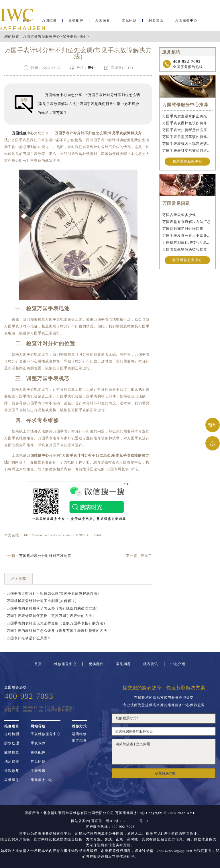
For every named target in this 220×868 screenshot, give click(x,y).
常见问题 (129, 22)
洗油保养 (12, 762)
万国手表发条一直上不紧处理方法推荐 (187, 236)
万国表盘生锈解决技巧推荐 (185, 249)
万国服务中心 (186, 22)
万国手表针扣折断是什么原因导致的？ (187, 130)
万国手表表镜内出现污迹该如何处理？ (187, 144)
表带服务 (12, 780)
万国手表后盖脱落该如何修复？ (187, 137)
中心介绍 (178, 664)
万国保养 (103, 22)
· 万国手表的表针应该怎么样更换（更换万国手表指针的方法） (56, 623)
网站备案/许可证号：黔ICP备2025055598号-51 (110, 821)
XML (191, 813)
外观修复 (12, 771)
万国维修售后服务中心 (42, 36)
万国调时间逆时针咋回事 (183, 229)
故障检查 (12, 752)
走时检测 (12, 734)
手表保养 (38, 743)
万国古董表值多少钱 (179, 215)
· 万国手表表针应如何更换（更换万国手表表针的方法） (50, 616)
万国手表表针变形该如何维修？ (187, 151)
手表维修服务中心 (46, 734)
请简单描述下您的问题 (164, 752)
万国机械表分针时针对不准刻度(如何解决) (54, 556)
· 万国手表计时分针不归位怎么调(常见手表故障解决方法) (52, 593)
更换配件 (76, 22)
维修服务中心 (65, 664)
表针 (83, 36)
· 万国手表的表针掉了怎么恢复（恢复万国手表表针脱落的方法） (58, 631)
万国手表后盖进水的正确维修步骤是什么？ (187, 116)
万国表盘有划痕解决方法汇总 (187, 222)
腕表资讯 (156, 22)
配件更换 (70, 36)
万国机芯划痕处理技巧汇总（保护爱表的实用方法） (187, 242)
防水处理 (12, 743)
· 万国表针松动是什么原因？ (28, 638)
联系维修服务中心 (187, 162)
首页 (38, 664)
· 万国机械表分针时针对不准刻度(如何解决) (40, 601)
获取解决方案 (165, 773)
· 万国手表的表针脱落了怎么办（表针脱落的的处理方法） (52, 608)
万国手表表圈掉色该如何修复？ (187, 123)
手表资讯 (38, 771)
